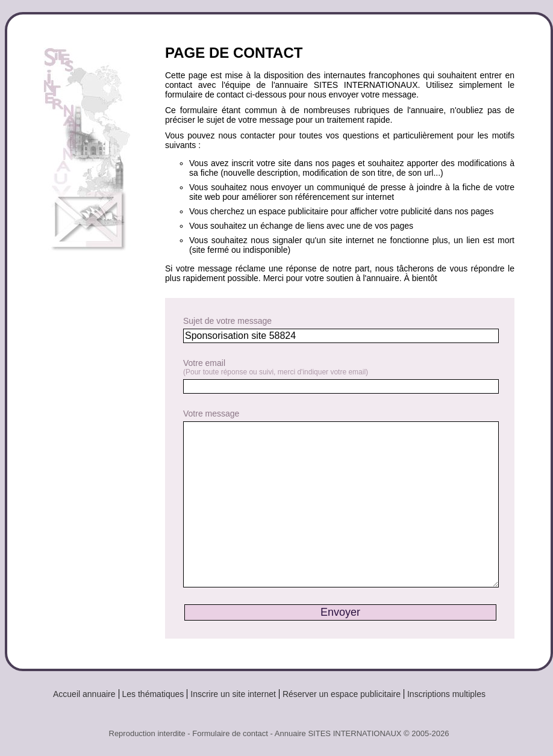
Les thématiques (153, 694)
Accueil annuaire (84, 694)
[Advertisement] (92, 316)
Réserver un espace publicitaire (342, 694)
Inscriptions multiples (446, 694)
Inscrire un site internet (233, 694)
